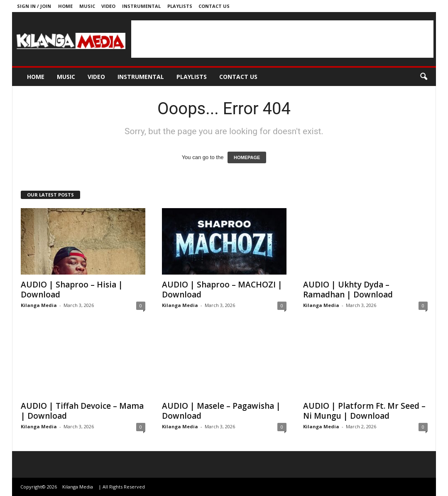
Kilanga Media (39, 305)
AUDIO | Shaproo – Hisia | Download (72, 290)
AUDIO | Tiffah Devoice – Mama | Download (82, 411)
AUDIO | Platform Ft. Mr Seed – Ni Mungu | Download (364, 411)
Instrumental (141, 6)
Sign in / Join (34, 6)
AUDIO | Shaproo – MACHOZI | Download (222, 290)
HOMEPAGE (247, 157)
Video (108, 6)
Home (65, 6)
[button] (424, 77)
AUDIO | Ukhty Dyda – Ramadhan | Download (348, 290)
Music (87, 6)
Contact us (214, 6)
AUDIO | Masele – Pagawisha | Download (221, 411)
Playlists (180, 6)
